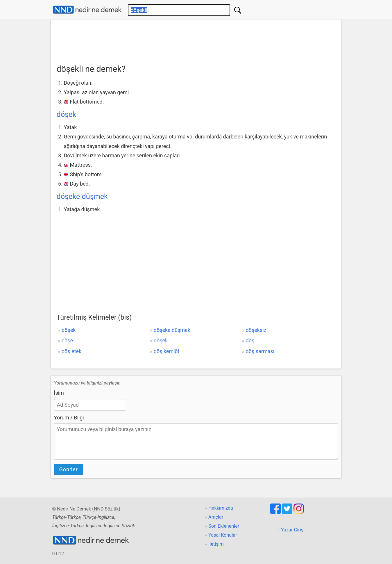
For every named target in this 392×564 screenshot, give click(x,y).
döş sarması (260, 351)
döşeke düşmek (82, 196)
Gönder (69, 469)
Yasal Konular (223, 535)
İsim (59, 393)
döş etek (71, 351)
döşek (67, 114)
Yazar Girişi (293, 530)
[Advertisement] (196, 40)
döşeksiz (256, 330)
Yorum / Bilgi (69, 418)
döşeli (161, 340)
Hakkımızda (221, 508)
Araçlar (216, 517)
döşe (67, 340)
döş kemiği (166, 351)
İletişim (216, 544)
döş (250, 340)
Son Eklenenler (224, 526)
